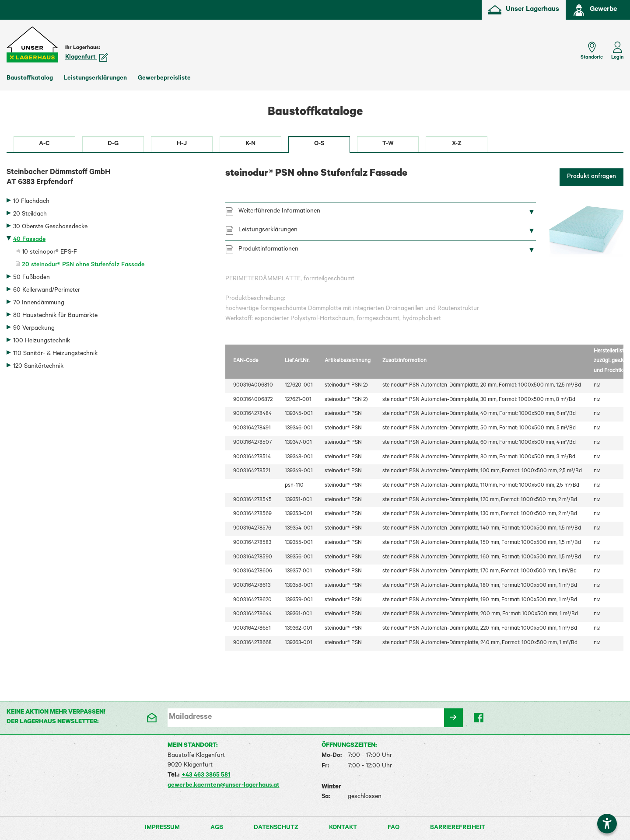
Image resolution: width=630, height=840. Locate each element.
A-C (44, 144)
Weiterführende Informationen (279, 212)
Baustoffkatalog (30, 79)
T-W (388, 144)
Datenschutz (276, 828)
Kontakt (343, 828)
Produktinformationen (268, 250)
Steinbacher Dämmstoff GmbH (109, 178)
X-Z (457, 144)
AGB (217, 828)
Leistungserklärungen (95, 79)
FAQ (394, 828)
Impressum (162, 828)
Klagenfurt (87, 58)
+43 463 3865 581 (206, 776)
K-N (250, 144)
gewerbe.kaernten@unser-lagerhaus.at (224, 786)
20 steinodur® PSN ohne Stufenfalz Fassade (83, 265)
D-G (113, 144)
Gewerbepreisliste (164, 79)
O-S (319, 144)
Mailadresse (190, 718)
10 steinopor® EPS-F (49, 253)
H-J (182, 144)
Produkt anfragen (591, 177)
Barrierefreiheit (458, 828)
